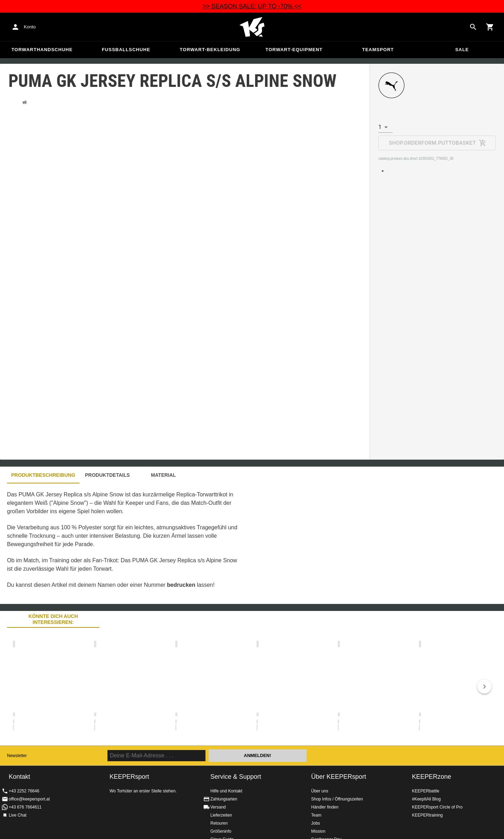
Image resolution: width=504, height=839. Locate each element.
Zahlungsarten (224, 799)
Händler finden (325, 807)
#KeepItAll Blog (426, 799)
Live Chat (18, 815)
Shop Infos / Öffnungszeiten (337, 799)
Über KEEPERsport (339, 777)
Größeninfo (221, 831)
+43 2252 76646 (24, 791)
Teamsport (378, 50)
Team (316, 815)
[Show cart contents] (490, 27)
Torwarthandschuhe (42, 50)
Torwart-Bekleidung (210, 50)
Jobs (316, 823)
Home (252, 27)
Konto (30, 27)
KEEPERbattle (426, 791)
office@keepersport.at (29, 799)
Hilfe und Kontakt (226, 791)
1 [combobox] (380, 127)
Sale (462, 50)
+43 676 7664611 (25, 807)
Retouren (219, 823)
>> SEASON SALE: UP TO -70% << (252, 6)
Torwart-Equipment (294, 50)
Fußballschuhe (126, 50)
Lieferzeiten (221, 815)
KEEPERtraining (427, 815)
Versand (218, 807)
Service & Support (236, 777)
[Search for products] (473, 27)
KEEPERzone (432, 777)
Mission (318, 831)
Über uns (320, 791)
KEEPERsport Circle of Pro (437, 807)
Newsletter (17, 756)
